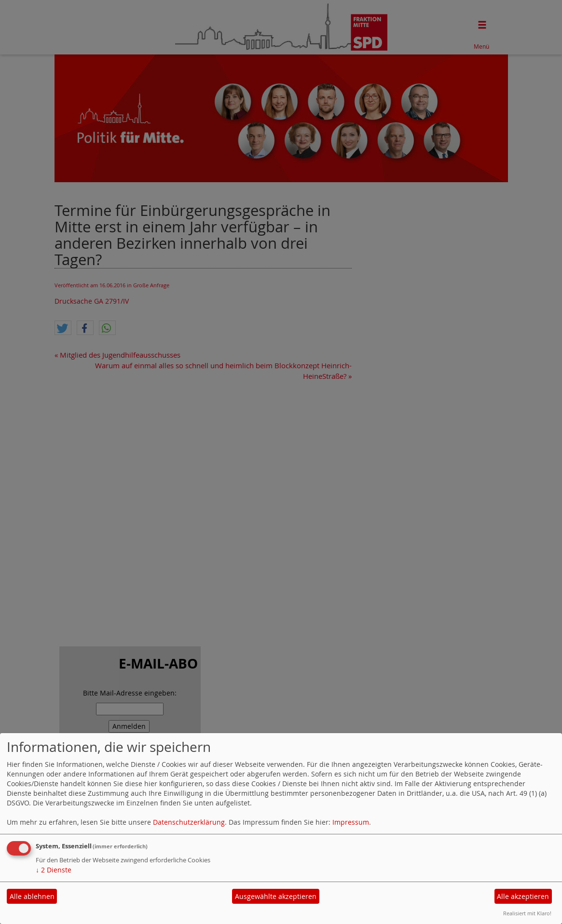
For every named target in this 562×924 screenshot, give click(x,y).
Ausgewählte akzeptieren (276, 896)
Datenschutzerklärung (189, 822)
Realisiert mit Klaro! (527, 913)
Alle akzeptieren (523, 896)
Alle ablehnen (32, 896)
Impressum (351, 822)
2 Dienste (54, 870)
